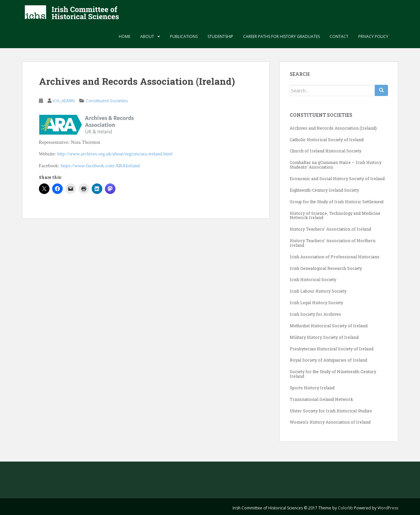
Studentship (220, 36)
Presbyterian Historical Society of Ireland (332, 349)
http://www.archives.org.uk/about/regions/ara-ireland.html (115, 154)
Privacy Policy (373, 36)
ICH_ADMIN (64, 101)
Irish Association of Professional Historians (335, 257)
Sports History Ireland (312, 388)
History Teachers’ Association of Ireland (330, 229)
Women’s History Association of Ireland (330, 422)
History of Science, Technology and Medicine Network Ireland (335, 215)
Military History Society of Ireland (324, 337)
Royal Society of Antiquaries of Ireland (328, 360)
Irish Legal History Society (316, 303)
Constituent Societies (107, 101)
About (147, 36)
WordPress (388, 508)
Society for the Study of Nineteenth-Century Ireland (333, 374)
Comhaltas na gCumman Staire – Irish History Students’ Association (336, 165)
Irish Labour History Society (318, 291)
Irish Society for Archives (315, 314)
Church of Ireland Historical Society (325, 151)
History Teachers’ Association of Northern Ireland (333, 243)
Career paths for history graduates (281, 36)
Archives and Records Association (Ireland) (333, 128)
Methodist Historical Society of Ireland (329, 326)
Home (125, 36)
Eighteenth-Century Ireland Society (324, 190)
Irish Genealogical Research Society (326, 268)
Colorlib (345, 508)
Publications (184, 36)
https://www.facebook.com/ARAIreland (100, 166)
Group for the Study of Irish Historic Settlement (337, 202)
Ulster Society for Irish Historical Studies (331, 411)
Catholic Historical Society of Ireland (327, 140)
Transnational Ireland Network (321, 399)
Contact (339, 36)
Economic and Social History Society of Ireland (337, 178)
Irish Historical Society (313, 279)
